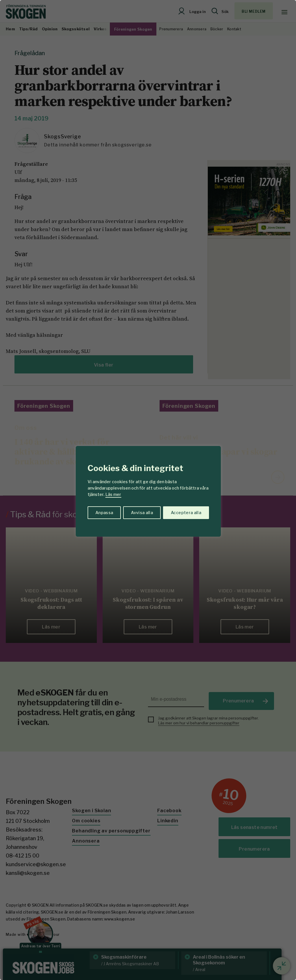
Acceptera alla (186, 513)
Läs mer (113, 494)
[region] (148, 490)
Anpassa (104, 513)
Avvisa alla (142, 513)
